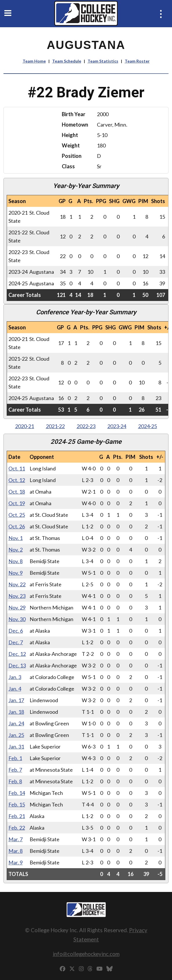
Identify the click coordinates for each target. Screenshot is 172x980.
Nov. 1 (16, 538)
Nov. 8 (16, 561)
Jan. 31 (16, 747)
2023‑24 (117, 426)
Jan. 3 (15, 677)
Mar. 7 (16, 839)
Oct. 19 (17, 503)
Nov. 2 (16, 550)
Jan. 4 (15, 689)
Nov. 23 (17, 596)
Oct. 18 (17, 492)
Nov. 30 (17, 619)
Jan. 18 (16, 712)
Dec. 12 (17, 654)
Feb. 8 (15, 781)
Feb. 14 (17, 793)
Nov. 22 (17, 584)
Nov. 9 (16, 573)
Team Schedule (67, 61)
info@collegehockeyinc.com (86, 954)
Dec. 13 (17, 665)
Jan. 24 (16, 723)
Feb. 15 (17, 804)
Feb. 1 (15, 758)
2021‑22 (55, 426)
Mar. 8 (16, 851)
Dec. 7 (16, 642)
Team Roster (137, 61)
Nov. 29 (17, 607)
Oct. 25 (17, 515)
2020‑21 (25, 426)
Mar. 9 (16, 862)
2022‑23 (86, 426)
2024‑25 (148, 426)
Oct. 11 (17, 468)
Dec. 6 (16, 631)
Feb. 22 (17, 828)
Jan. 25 (16, 735)
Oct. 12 (17, 480)
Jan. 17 (16, 700)
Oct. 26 (17, 526)
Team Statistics (103, 61)
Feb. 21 (17, 816)
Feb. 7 (15, 770)
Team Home (34, 61)
